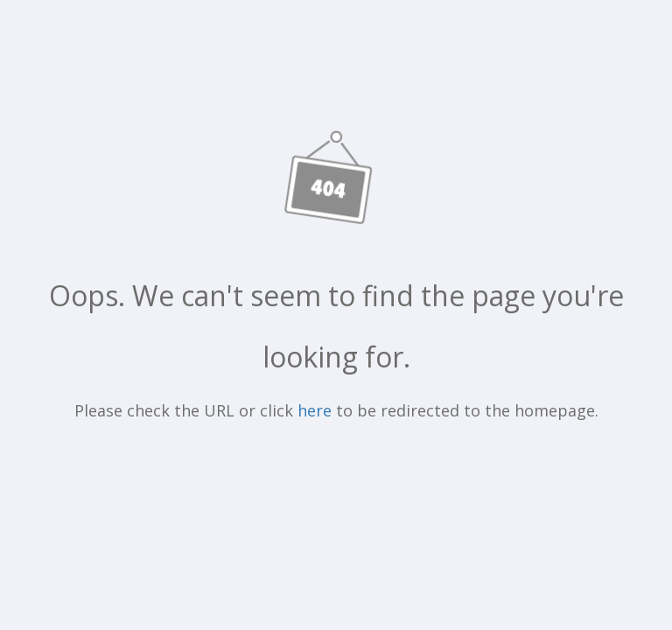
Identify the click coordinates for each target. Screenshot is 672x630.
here (315, 410)
